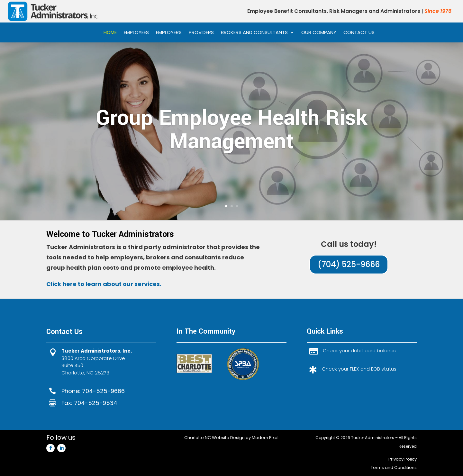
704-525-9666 (103, 391)
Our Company (319, 33)
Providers (201, 33)
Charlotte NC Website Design (214, 438)
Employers (169, 33)
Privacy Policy (403, 459)
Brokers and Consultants (254, 33)
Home (110, 33)
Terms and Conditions (394, 467)
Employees (136, 33)
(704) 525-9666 (349, 264)
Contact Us (359, 33)
